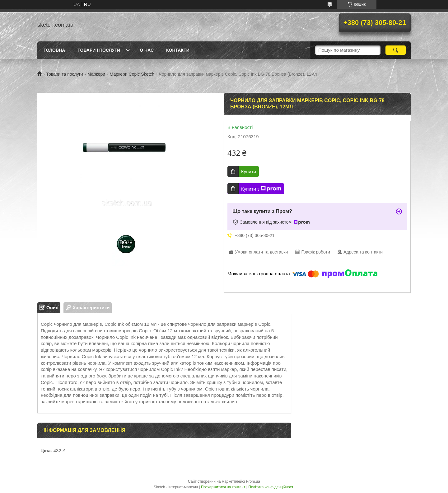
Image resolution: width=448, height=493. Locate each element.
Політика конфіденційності (271, 487)
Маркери (96, 74)
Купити (249, 171)
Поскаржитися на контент (223, 487)
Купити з (261, 189)
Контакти (178, 50)
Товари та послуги (64, 74)
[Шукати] (396, 50)
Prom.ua (253, 481)
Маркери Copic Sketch (132, 74)
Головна (54, 50)
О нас (147, 50)
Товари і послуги (99, 50)
